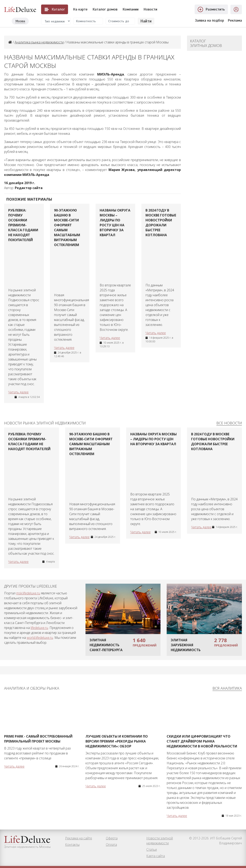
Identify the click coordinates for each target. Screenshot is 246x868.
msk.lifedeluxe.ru (28, 593)
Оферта (112, 838)
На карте (80, 9)
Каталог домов (105, 9)
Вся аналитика (227, 688)
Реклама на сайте (79, 838)
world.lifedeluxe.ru (40, 638)
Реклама (235, 20)
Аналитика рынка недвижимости (39, 42)
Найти (146, 21)
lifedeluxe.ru (39, 628)
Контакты (72, 845)
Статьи (152, 849)
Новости (150, 9)
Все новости (229, 423)
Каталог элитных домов (206, 43)
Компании (131, 9)
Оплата (111, 845)
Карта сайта (156, 856)
